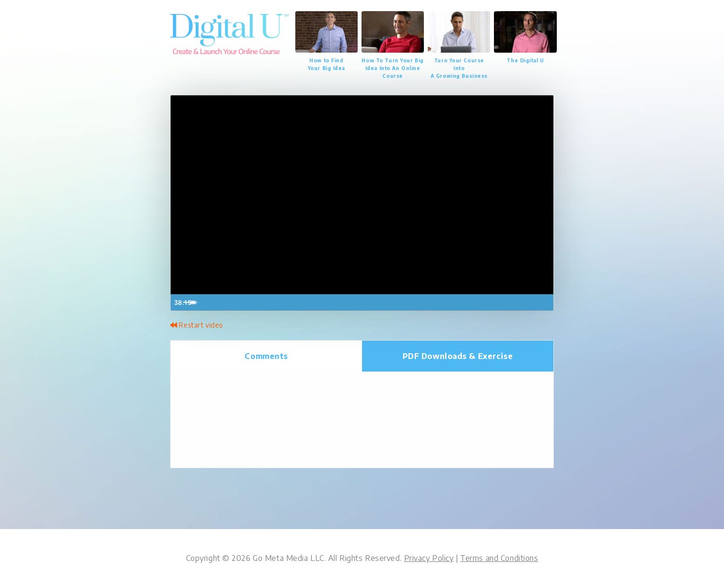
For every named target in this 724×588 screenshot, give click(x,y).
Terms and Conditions (499, 559)
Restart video (196, 325)
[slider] (353, 302)
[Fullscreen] (544, 302)
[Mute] (506, 302)
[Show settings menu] (525, 302)
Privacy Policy (429, 559)
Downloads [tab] (458, 356)
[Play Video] (180, 302)
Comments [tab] (266, 356)
